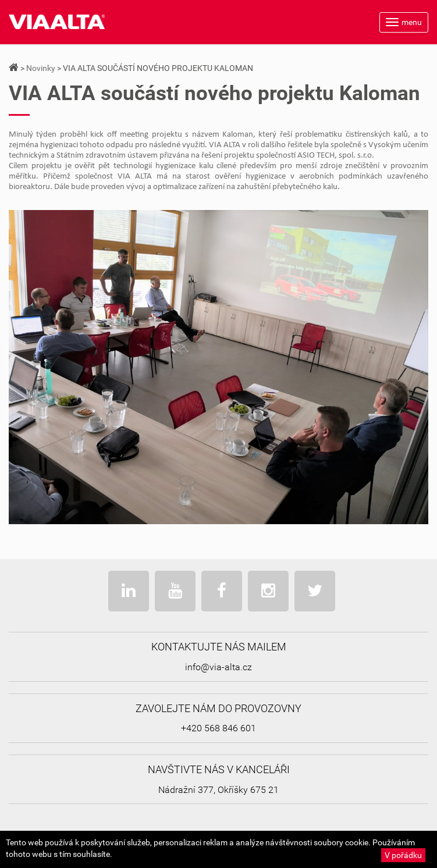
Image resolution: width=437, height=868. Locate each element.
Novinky (41, 68)
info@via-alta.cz (218, 667)
